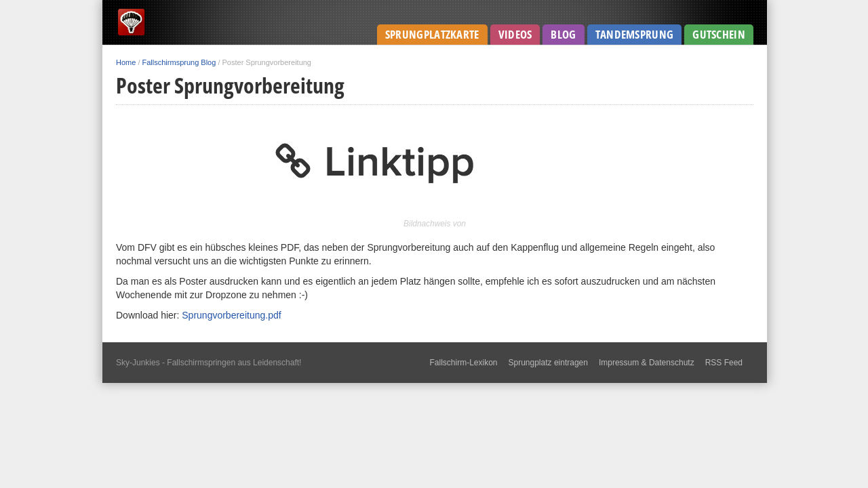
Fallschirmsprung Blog (179, 62)
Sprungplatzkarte (432, 34)
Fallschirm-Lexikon (463, 363)
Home (126, 62)
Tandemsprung (635, 34)
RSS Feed (724, 363)
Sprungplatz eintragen (548, 363)
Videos (515, 34)
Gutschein (719, 34)
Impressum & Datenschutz (647, 363)
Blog (563, 34)
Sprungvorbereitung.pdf (231, 315)
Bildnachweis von (435, 224)
